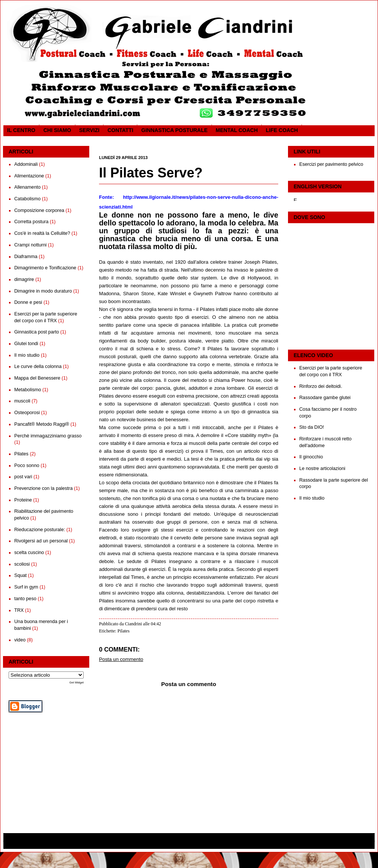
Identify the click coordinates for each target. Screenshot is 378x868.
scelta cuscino (29, 553)
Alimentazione (29, 176)
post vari (23, 477)
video (20, 640)
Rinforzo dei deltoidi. (321, 386)
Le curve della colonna (38, 366)
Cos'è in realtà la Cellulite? (42, 233)
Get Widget (76, 683)
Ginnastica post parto (37, 332)
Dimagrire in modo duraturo (43, 291)
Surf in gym (26, 587)
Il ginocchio (311, 457)
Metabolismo (28, 390)
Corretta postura (31, 222)
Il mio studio (27, 355)
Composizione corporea (39, 210)
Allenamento (27, 187)
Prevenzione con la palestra (43, 488)
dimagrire (24, 279)
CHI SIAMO (57, 130)
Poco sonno (27, 466)
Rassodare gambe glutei (325, 398)
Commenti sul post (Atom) (143, 811)
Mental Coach (237, 130)
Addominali (26, 164)
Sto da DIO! (312, 427)
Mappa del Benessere (37, 378)
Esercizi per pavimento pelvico (331, 164)
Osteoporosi (27, 413)
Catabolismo (27, 199)
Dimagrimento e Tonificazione (45, 268)
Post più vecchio (263, 802)
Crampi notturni (30, 245)
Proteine (23, 500)
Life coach (282, 130)
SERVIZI (89, 130)
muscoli (22, 401)
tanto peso (25, 599)
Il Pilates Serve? (151, 173)
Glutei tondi (26, 344)
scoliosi (22, 564)
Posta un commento (121, 659)
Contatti (121, 130)
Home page (188, 802)
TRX (19, 610)
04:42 (156, 624)
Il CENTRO (21, 130)
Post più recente (113, 802)
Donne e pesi (28, 302)
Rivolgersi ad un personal (41, 541)
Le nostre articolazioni (322, 469)
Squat (20, 575)
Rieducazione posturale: (40, 530)
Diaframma (26, 257)
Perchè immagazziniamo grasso (48, 436)
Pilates (21, 454)
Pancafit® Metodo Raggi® (42, 424)
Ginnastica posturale (175, 130)
